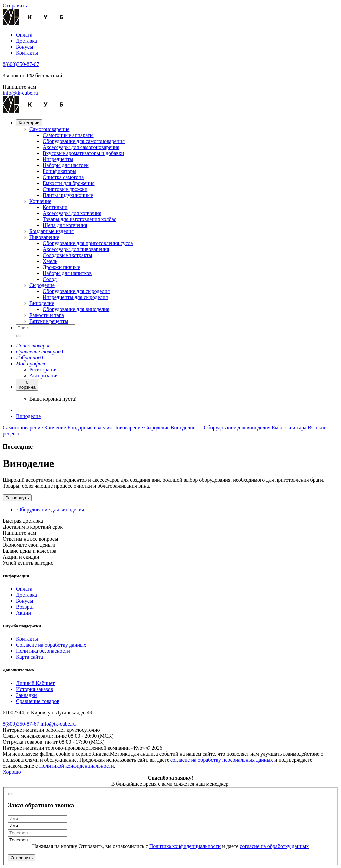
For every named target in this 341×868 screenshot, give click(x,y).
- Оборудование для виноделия (234, 427)
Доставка (26, 41)
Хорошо (12, 772)
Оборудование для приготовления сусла (88, 243)
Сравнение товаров (38, 701)
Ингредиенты (58, 159)
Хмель (50, 261)
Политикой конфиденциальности (76, 766)
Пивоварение (44, 237)
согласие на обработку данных (274, 846)
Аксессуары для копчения (72, 213)
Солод (50, 279)
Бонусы (25, 47)
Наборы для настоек (66, 165)
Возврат (25, 607)
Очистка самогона (63, 177)
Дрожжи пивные (61, 267)
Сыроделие (42, 285)
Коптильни (55, 207)
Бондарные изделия (51, 231)
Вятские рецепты (49, 321)
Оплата (24, 35)
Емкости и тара (47, 315)
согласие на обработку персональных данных (222, 760)
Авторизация (44, 375)
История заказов (34, 689)
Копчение (40, 201)
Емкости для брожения (69, 183)
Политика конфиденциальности (185, 846)
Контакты (27, 53)
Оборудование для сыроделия (76, 291)
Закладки (26, 695)
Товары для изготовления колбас (79, 219)
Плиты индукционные (68, 195)
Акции (23, 613)
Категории (29, 123)
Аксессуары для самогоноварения (81, 147)
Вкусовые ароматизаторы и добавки (83, 153)
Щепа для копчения (65, 225)
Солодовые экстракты (67, 255)
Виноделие (42, 303)
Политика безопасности (43, 651)
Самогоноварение (49, 129)
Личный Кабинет (35, 683)
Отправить (22, 858)
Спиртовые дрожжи (65, 189)
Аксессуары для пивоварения (76, 249)
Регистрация (43, 369)
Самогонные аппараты (68, 135)
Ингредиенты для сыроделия (75, 297)
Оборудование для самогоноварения (84, 141)
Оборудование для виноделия (76, 309)
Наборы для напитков (67, 273)
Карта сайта (29, 657)
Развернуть (17, 498)
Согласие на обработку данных (51, 645)
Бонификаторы (59, 171)
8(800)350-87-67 (21, 64)
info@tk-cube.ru (20, 93)
